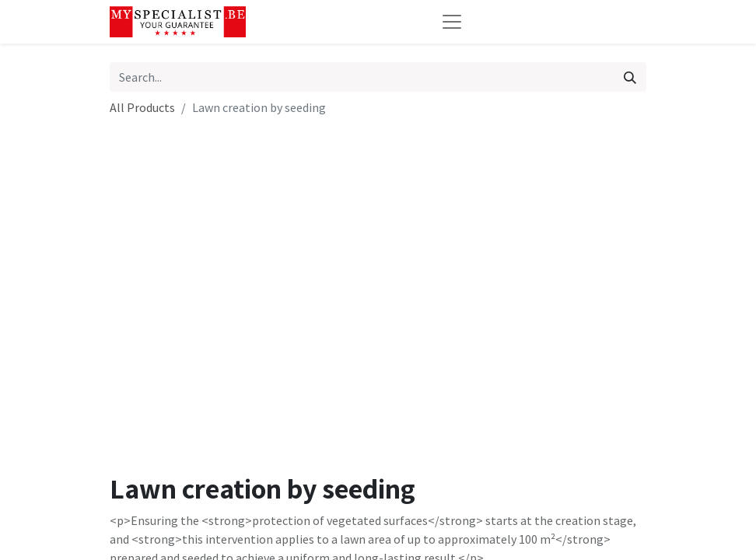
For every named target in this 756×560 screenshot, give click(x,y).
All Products (142, 107)
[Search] (630, 77)
